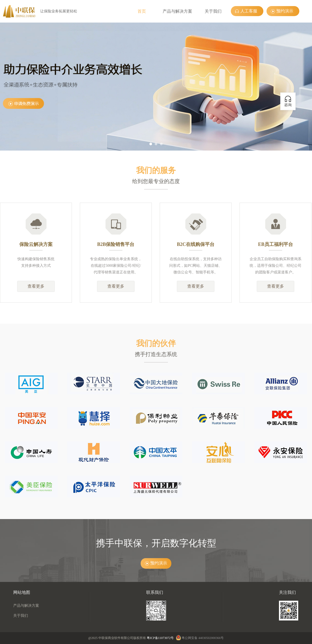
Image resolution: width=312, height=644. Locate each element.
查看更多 (36, 286)
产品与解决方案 (177, 11)
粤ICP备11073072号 (160, 638)
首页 (142, 11)
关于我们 (213, 11)
